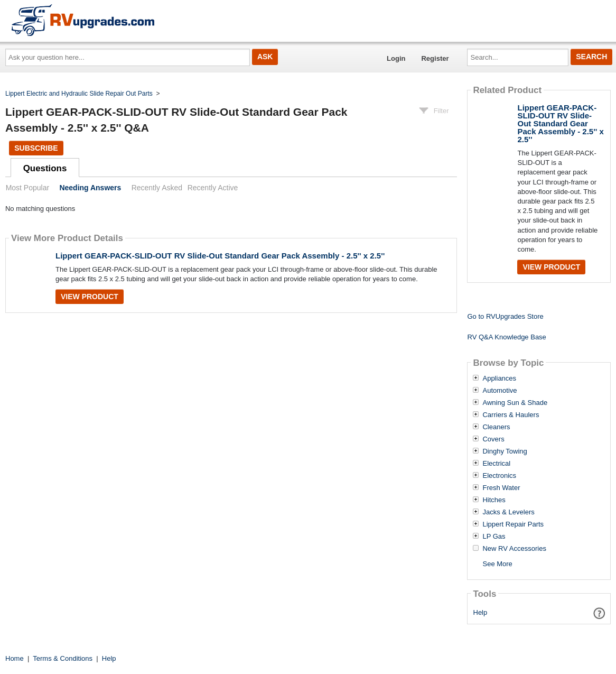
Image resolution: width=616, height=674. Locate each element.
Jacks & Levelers (508, 512)
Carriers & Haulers (511, 415)
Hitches (494, 500)
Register (435, 58)
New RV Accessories (514, 549)
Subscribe (36, 148)
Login (396, 58)
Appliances (499, 378)
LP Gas (494, 537)
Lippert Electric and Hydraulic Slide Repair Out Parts (79, 94)
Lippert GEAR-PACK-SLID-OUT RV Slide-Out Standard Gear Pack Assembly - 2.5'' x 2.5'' (220, 256)
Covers (493, 439)
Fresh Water (501, 488)
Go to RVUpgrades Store (505, 316)
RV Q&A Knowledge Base (506, 337)
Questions (45, 168)
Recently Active (213, 188)
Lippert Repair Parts (513, 524)
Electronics (499, 476)
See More (497, 564)
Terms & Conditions (63, 658)
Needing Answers (90, 188)
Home (15, 658)
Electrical (496, 464)
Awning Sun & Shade (515, 403)
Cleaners (496, 427)
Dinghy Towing (505, 451)
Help (480, 612)
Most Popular (27, 188)
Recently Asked (157, 188)
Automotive (500, 391)
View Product (90, 297)
